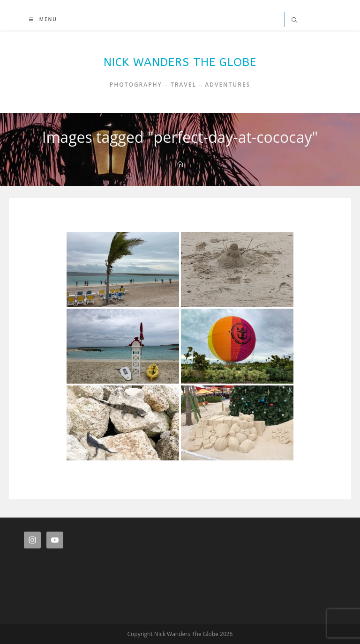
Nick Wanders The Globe (180, 62)
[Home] (180, 164)
